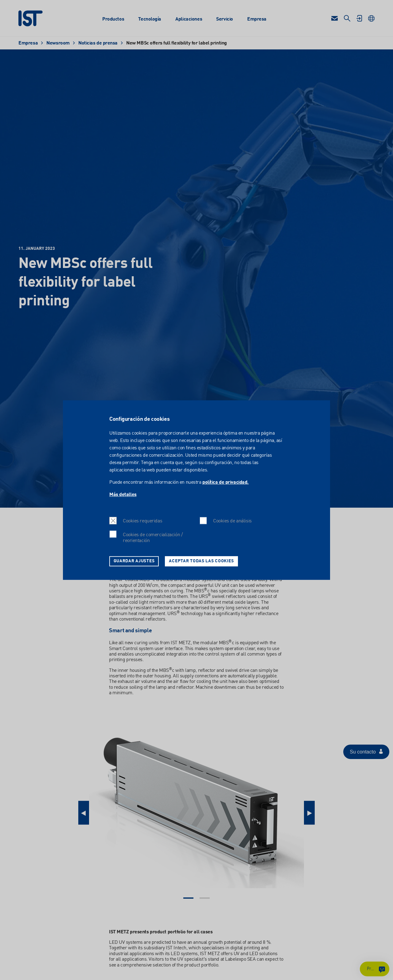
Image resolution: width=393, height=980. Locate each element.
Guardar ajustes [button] (134, 561)
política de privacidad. (226, 482)
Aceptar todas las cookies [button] (201, 561)
